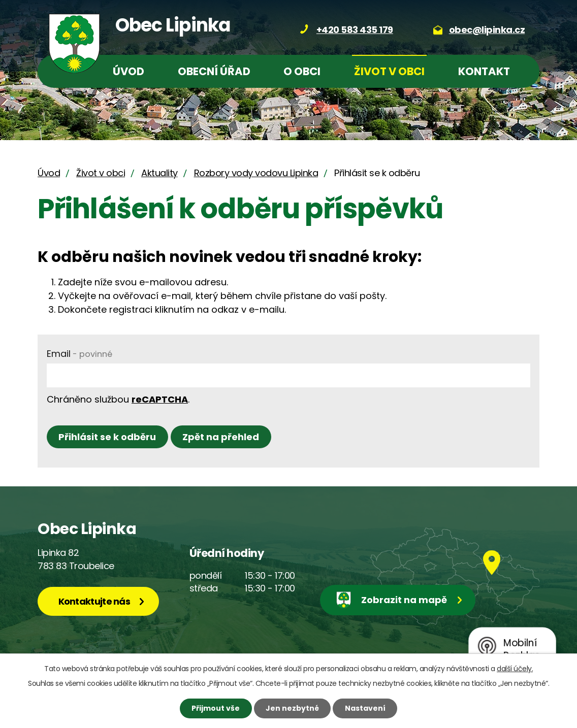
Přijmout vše (216, 708)
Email (79, 354)
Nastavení (365, 708)
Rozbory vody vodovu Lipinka (256, 173)
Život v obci (389, 71)
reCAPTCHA (160, 399)
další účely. (515, 669)
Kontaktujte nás (94, 601)
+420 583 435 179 (355, 30)
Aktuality (159, 173)
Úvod (129, 71)
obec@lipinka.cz (487, 30)
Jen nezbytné (292, 708)
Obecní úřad (214, 71)
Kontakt (484, 71)
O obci (302, 71)
